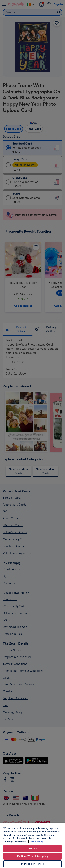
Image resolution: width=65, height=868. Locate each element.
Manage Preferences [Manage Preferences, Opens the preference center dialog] (32, 864)
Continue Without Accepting (32, 856)
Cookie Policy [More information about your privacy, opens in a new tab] (36, 842)
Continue (32, 849)
